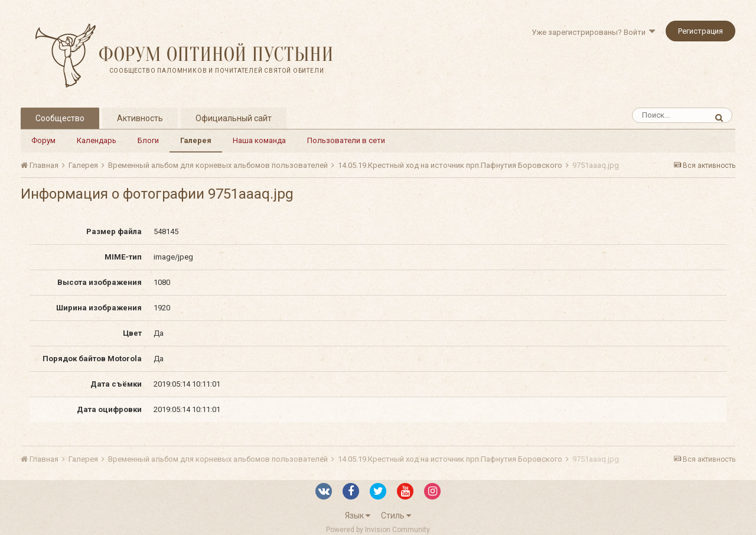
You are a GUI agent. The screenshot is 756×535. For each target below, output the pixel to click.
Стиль (396, 515)
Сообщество (60, 118)
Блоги (148, 140)
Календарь (97, 140)
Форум (43, 140)
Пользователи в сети (346, 140)
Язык (358, 515)
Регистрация (700, 31)
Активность (140, 118)
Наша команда (259, 140)
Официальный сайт (234, 118)
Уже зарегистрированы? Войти (593, 32)
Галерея (196, 140)
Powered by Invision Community (378, 530)
